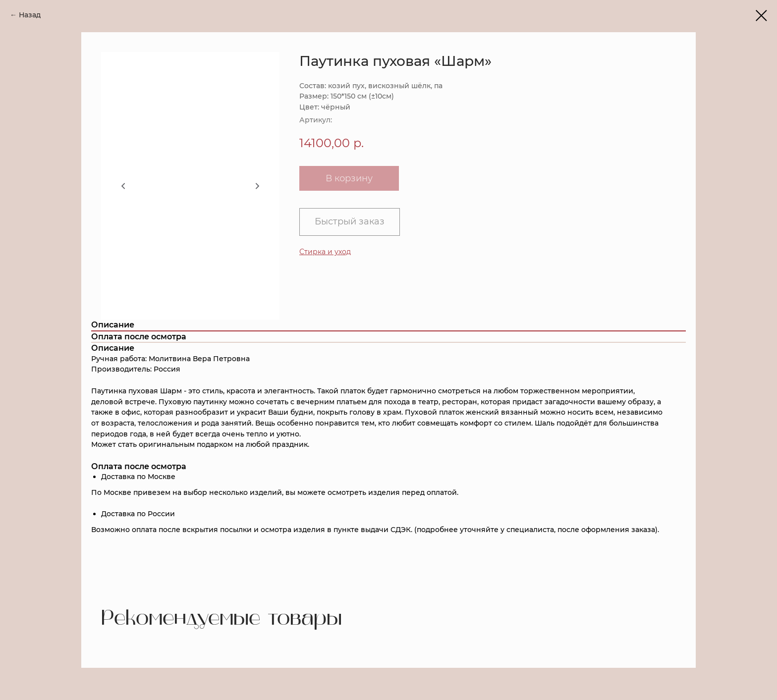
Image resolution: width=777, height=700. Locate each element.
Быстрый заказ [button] (350, 221)
